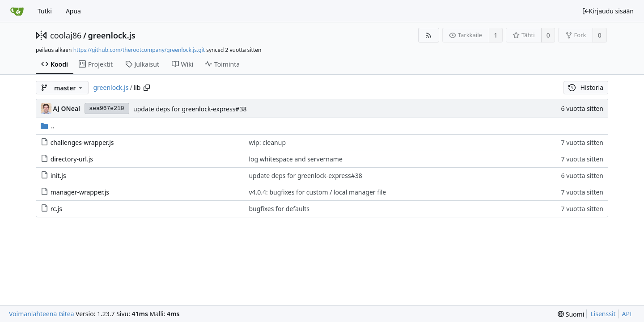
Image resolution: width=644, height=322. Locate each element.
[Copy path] (147, 88)
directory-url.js (72, 159)
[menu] (571, 314)
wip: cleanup (267, 142)
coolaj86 (66, 35)
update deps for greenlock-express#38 (190, 109)
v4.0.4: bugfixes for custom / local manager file (317, 192)
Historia (586, 87)
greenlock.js (112, 35)
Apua (73, 11)
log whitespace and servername (295, 159)
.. (48, 126)
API (627, 314)
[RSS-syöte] (429, 35)
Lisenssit (603, 314)
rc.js (56, 209)
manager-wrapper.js (80, 192)
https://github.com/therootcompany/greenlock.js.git (139, 50)
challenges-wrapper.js (82, 142)
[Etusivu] (17, 11)
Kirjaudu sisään (608, 11)
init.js (58, 176)
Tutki (45, 11)
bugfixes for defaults (279, 209)
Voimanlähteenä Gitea (42, 314)
